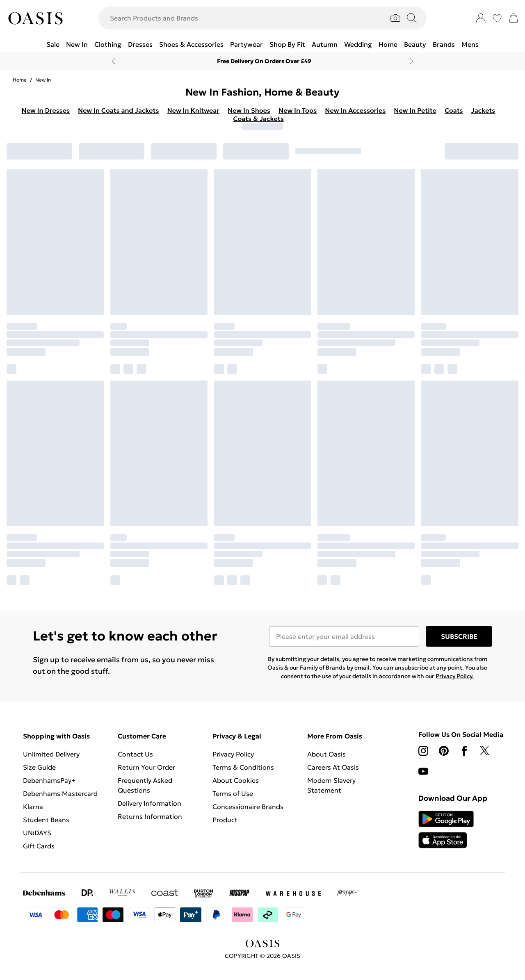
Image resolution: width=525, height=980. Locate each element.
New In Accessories (355, 110)
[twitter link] (485, 751)
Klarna (33, 807)
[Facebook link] (464, 751)
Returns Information (150, 816)
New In (43, 80)
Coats (454, 110)
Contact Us (135, 754)
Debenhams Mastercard (60, 793)
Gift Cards (39, 846)
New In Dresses (46, 110)
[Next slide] (411, 61)
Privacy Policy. (455, 676)
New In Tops (298, 110)
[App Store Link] (446, 830)
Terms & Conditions (243, 767)
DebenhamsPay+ (49, 780)
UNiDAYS (37, 833)
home (20, 80)
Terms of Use (233, 793)
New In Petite (415, 110)
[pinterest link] (444, 751)
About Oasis (326, 754)
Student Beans (46, 820)
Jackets (483, 110)
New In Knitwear (193, 110)
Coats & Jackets (258, 119)
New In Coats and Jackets (119, 110)
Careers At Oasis (333, 767)
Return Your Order (146, 767)
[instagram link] (423, 751)
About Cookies (236, 780)
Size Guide (39, 767)
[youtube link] (423, 771)
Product (225, 820)
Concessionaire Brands (248, 807)
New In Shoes (249, 110)
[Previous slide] (114, 61)
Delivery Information (150, 803)
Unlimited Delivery (51, 754)
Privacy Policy (233, 754)
